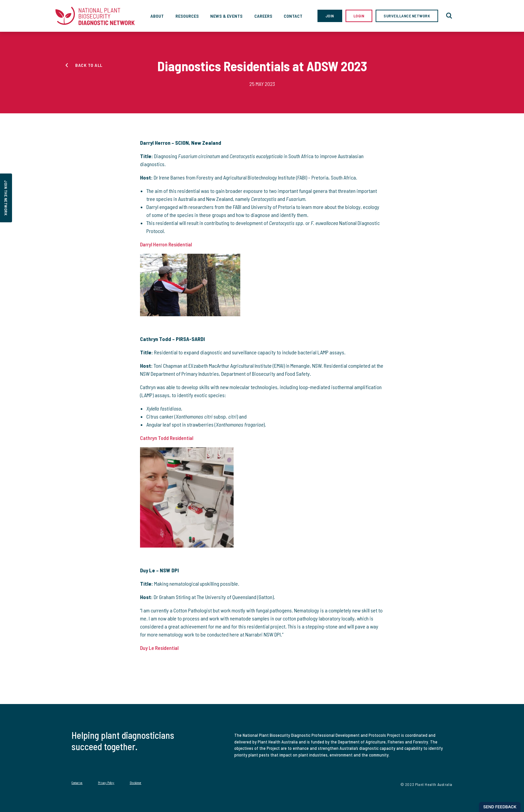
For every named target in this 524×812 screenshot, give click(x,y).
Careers (263, 16)
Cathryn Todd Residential (167, 438)
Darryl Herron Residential (166, 244)
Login (359, 16)
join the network (6, 198)
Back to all (89, 65)
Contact (293, 16)
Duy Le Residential (159, 648)
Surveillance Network (407, 16)
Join (330, 16)
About (157, 16)
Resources (187, 16)
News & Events (226, 16)
